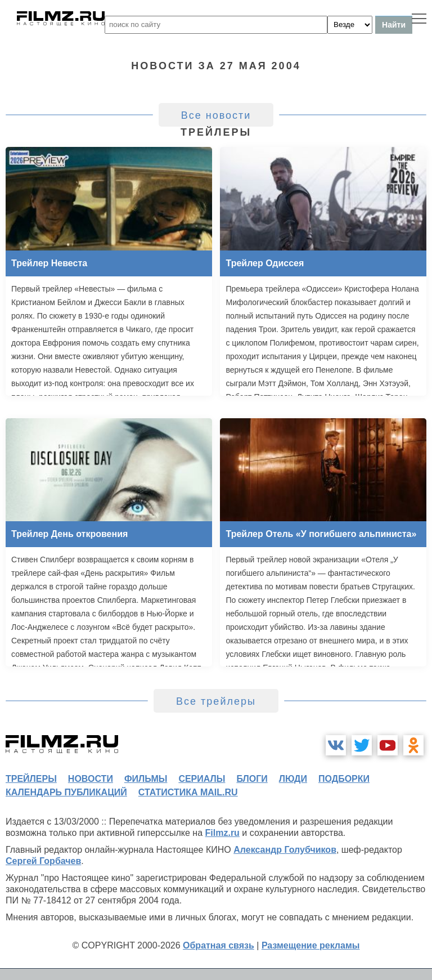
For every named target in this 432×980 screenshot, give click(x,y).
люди (293, 779)
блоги (252, 779)
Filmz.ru (222, 833)
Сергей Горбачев (43, 861)
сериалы (202, 779)
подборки (344, 779)
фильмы (146, 779)
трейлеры (31, 779)
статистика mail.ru (188, 792)
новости (91, 779)
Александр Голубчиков (285, 850)
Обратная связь (219, 945)
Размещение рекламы (311, 945)
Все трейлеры (216, 701)
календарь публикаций (66, 792)
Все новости (216, 115)
